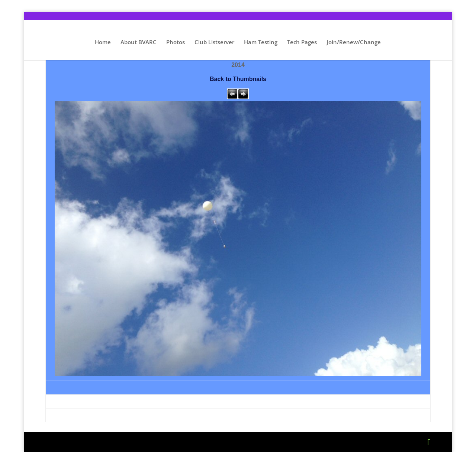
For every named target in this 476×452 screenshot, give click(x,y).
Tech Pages (302, 43)
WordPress (185, 442)
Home (103, 43)
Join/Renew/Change (354, 43)
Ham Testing (261, 43)
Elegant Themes (105, 442)
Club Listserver (214, 43)
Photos (176, 43)
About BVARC (139, 43)
